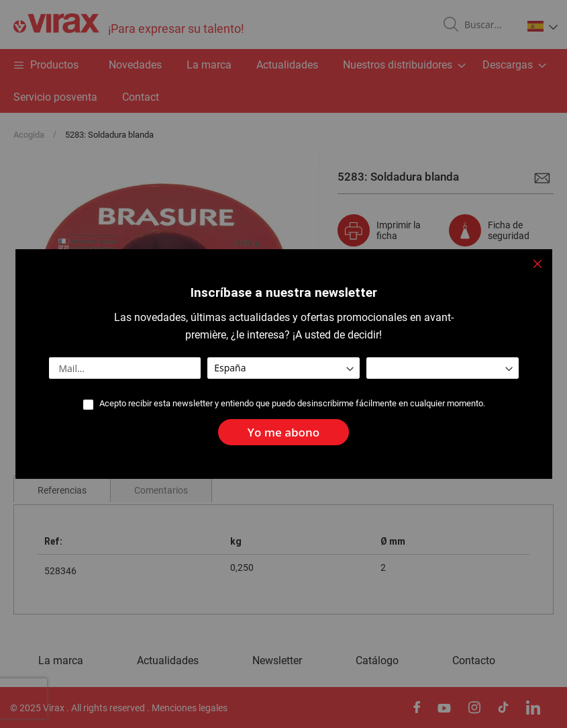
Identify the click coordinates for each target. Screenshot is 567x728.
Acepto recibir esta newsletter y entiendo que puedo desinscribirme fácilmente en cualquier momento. (292, 404)
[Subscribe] (283, 432)
